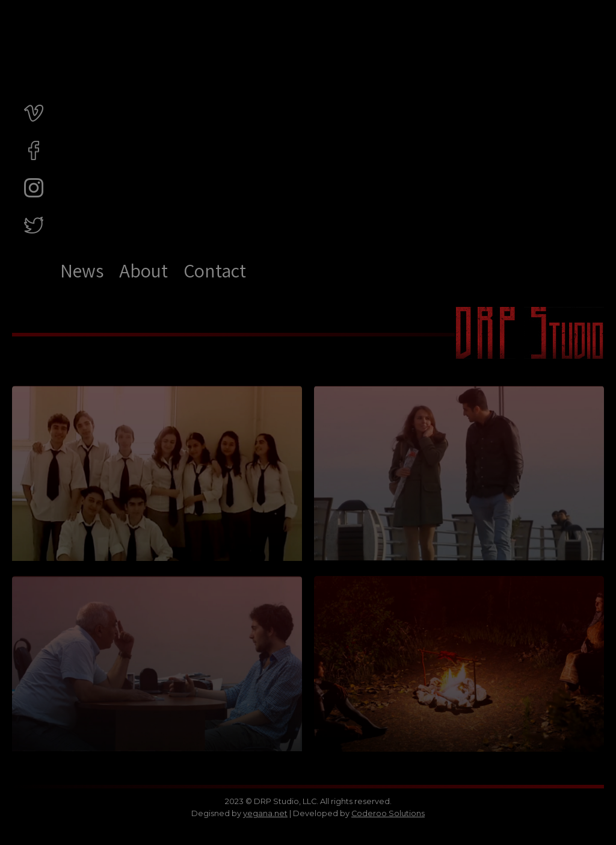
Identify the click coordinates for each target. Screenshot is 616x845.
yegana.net (265, 813)
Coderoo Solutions (388, 813)
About (143, 270)
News (82, 270)
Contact (215, 270)
